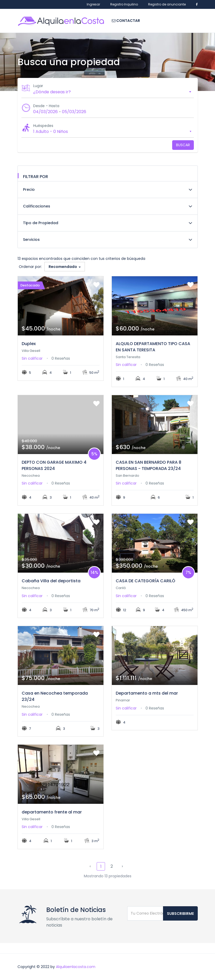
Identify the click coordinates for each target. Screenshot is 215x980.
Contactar (126, 21)
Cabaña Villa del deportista (51, 581)
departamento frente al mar (52, 812)
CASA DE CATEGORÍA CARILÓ (146, 581)
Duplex (29, 344)
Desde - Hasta (46, 106)
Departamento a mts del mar (147, 693)
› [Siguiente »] (122, 866)
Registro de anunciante (167, 4)
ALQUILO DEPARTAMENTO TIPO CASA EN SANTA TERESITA (153, 347)
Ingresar (93, 4)
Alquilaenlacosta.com (76, 967)
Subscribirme (180, 914)
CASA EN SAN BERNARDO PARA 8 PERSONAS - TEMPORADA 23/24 (149, 465)
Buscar (183, 145)
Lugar (38, 86)
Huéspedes (43, 126)
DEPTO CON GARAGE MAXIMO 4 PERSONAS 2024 (54, 465)
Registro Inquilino (124, 4)
